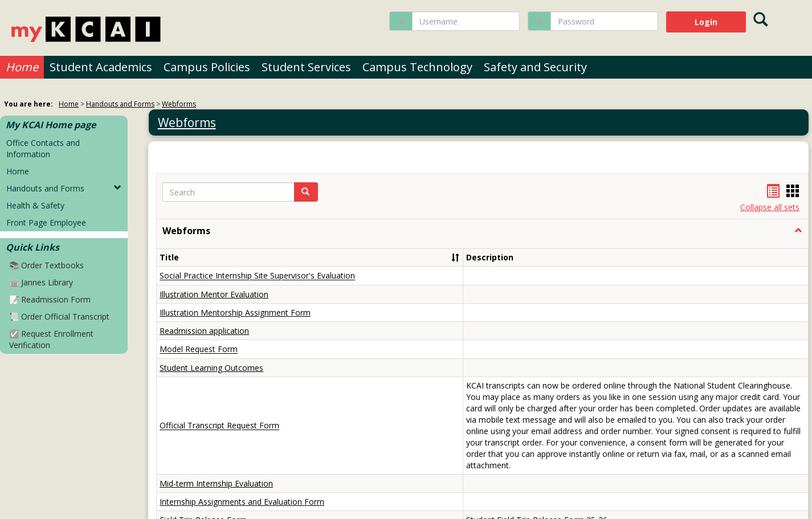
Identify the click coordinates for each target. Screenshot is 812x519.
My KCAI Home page (51, 125)
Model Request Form (199, 350)
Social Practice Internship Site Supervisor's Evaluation (257, 276)
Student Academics (101, 67)
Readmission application (204, 331)
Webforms (179, 104)
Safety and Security (535, 67)
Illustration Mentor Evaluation (214, 294)
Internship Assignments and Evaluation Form (242, 502)
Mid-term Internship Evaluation (216, 483)
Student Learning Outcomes (211, 368)
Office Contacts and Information (43, 148)
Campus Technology (417, 67)
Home (22, 67)
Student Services (306, 67)
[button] (798, 231)
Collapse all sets (770, 207)
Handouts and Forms (120, 104)
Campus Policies (207, 67)
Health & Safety (35, 205)
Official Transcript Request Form (219, 426)
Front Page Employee (46, 222)
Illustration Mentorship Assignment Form (235, 312)
